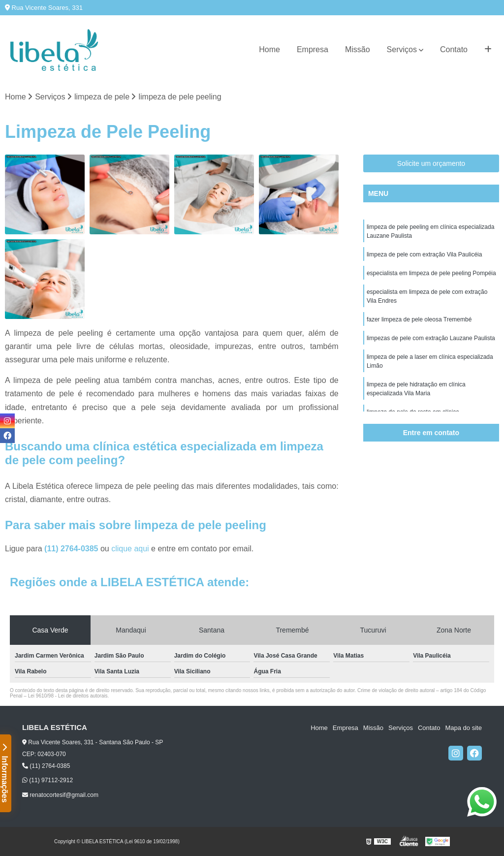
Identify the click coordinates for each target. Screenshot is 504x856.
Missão (358, 49)
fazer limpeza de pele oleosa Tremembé (419, 319)
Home (269, 49)
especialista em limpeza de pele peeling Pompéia (431, 273)
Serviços (402, 49)
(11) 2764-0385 (72, 549)
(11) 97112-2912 (47, 780)
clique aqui (130, 549)
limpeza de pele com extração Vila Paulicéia (425, 254)
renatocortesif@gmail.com (60, 795)
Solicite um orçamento (431, 163)
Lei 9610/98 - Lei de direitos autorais (68, 696)
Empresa (313, 49)
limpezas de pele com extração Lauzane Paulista (431, 338)
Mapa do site (463, 728)
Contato (454, 49)
